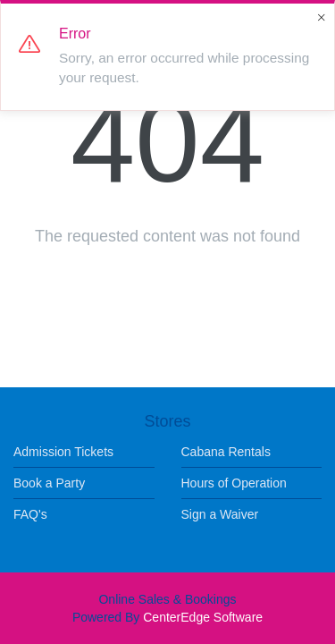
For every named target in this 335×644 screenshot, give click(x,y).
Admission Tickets (63, 452)
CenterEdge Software (203, 617)
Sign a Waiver (220, 514)
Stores (167, 421)
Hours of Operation (234, 483)
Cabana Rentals (226, 452)
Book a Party (49, 483)
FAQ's (30, 514)
